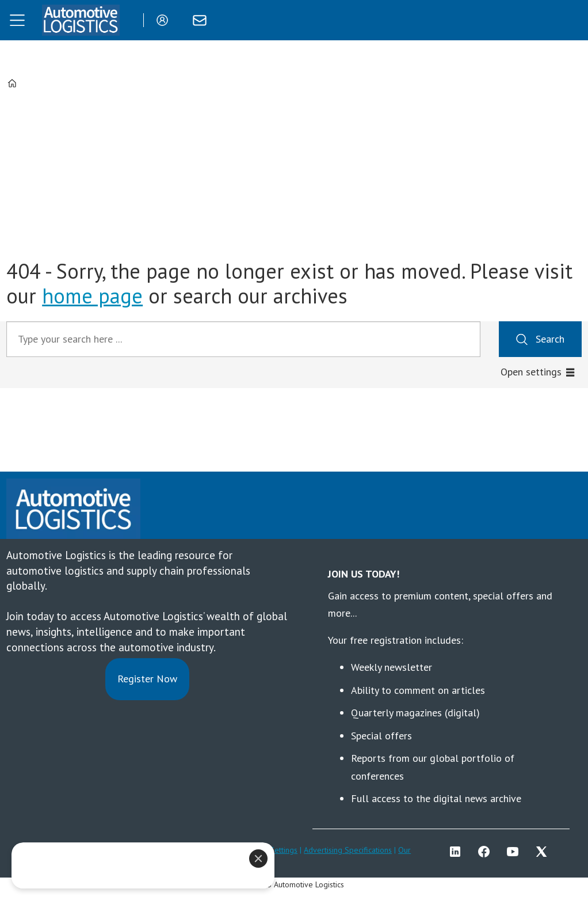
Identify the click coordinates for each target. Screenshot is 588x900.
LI (458, 852)
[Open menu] (17, 20)
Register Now (147, 679)
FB (487, 852)
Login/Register (165, 20)
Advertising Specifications (348, 850)
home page (92, 296)
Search (550, 339)
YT (516, 852)
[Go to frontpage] (81, 20)
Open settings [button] (531, 372)
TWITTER (544, 852)
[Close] (258, 859)
